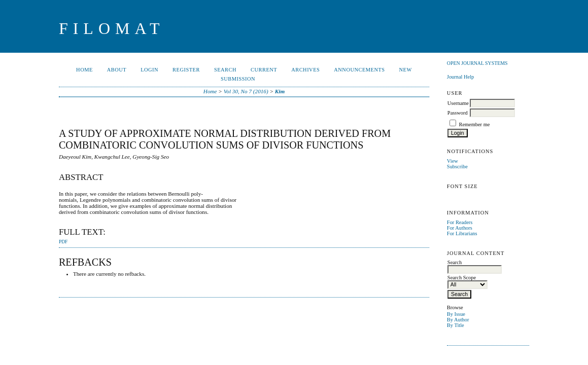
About (117, 70)
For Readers (460, 222)
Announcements (359, 70)
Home (84, 70)
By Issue (456, 314)
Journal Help (460, 77)
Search (225, 70)
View (453, 161)
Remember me (474, 124)
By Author (458, 320)
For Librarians (462, 233)
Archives (305, 70)
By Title (456, 325)
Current (264, 70)
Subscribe (457, 167)
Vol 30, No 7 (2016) (246, 91)
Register (186, 70)
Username (458, 103)
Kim (280, 91)
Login (149, 70)
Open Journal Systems (477, 63)
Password (458, 113)
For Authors (460, 228)
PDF (63, 242)
